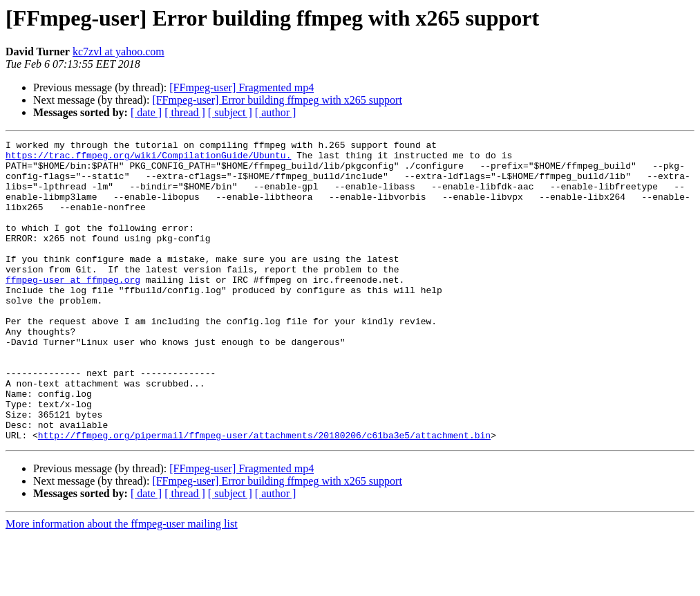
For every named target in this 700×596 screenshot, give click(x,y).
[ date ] (146, 112)
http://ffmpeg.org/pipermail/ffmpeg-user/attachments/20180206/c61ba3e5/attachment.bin (264, 495)
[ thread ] (185, 112)
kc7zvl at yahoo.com (119, 52)
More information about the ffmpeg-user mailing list (122, 584)
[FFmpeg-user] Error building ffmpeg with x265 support (277, 100)
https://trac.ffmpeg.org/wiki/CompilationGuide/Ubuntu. (148, 159)
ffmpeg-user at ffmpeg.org (73, 308)
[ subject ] (230, 112)
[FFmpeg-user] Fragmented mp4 (242, 87)
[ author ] (276, 112)
